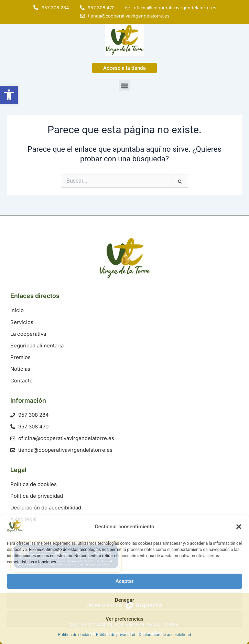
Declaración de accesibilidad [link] (165, 635)
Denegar (124, 600)
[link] (9, 95)
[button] (239, 527)
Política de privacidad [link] (116, 635)
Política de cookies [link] (75, 635)
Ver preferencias (124, 619)
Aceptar (125, 581)
